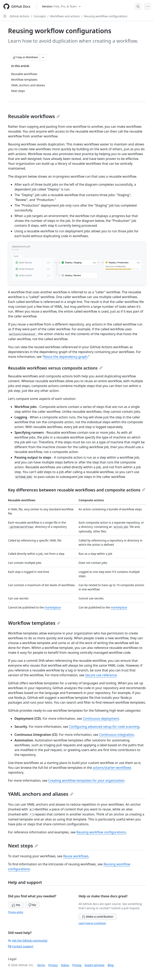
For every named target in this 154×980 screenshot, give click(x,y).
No (32, 905)
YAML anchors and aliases (41, 794)
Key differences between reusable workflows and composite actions (77, 490)
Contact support (21, 946)
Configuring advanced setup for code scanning (104, 727)
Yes (16, 905)
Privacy (53, 965)
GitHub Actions (19, 16)
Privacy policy (16, 912)
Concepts (40, 16)
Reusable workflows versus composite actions (55, 368)
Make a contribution (98, 917)
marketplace (53, 607)
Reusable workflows (34, 116)
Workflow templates (34, 623)
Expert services (95, 965)
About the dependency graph (65, 357)
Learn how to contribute (92, 923)
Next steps (23, 846)
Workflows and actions (65, 16)
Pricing (77, 965)
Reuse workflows (76, 856)
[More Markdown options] (43, 57)
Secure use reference (101, 675)
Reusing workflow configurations (106, 16)
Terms (41, 965)
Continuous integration (117, 735)
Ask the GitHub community (28, 940)
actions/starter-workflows (112, 768)
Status (65, 965)
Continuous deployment (101, 719)
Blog (111, 965)
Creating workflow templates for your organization (86, 780)
